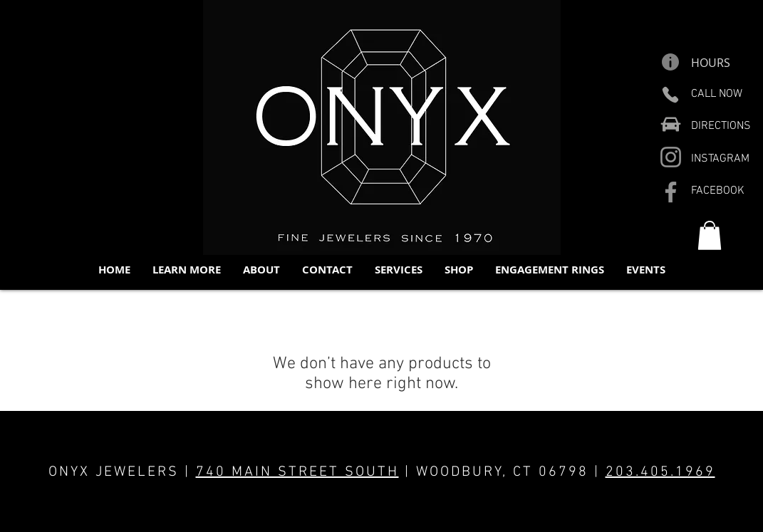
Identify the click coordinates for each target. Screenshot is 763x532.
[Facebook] (671, 192)
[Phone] (671, 95)
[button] (186, 270)
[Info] (671, 62)
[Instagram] (671, 157)
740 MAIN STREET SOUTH (297, 472)
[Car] (671, 124)
